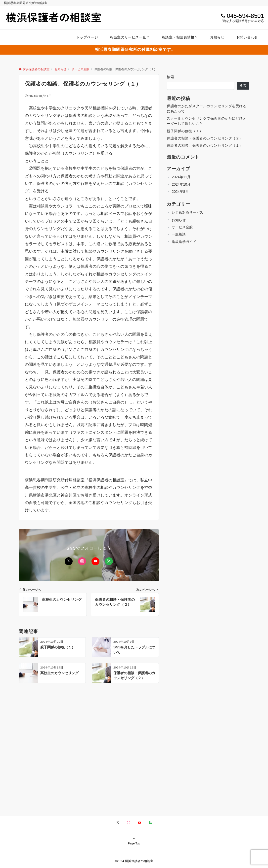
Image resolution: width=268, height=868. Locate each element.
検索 (171, 77)
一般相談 (179, 234)
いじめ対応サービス (187, 212)
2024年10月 (181, 184)
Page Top (134, 841)
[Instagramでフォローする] (82, 561)
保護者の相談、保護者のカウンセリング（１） (205, 145)
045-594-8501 (246, 16)
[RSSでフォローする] (109, 561)
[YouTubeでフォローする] (95, 561)
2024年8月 (180, 192)
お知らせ (179, 220)
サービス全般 (182, 227)
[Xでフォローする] (69, 561)
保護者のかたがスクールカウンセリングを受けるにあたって (207, 109)
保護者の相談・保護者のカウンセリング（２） (205, 138)
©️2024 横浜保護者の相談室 (134, 861)
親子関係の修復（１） (185, 131)
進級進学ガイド (184, 242)
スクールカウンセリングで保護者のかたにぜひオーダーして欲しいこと (207, 121)
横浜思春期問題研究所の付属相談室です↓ (134, 50)
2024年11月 (181, 177)
